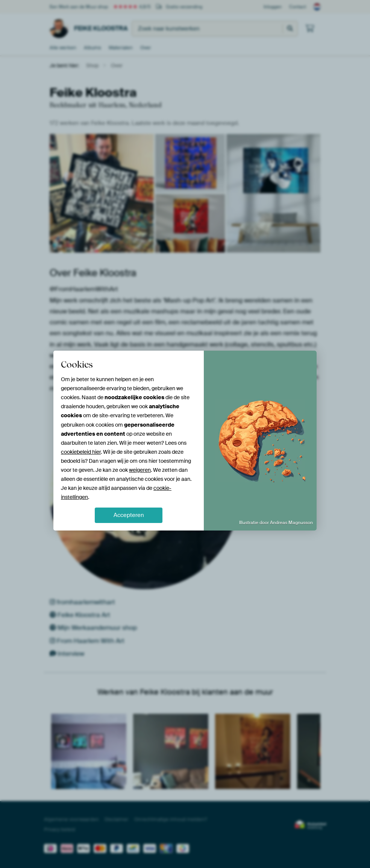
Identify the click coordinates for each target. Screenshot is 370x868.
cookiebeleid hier (81, 452)
